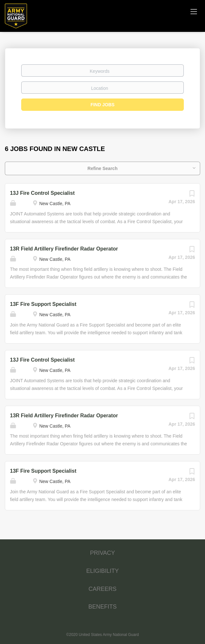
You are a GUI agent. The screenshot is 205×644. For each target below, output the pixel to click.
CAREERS (102, 589)
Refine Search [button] (102, 168)
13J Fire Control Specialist (42, 193)
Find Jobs (102, 105)
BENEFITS (102, 607)
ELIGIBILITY (102, 571)
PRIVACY (103, 553)
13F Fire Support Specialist (43, 304)
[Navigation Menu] (194, 11)
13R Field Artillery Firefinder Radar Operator (64, 249)
